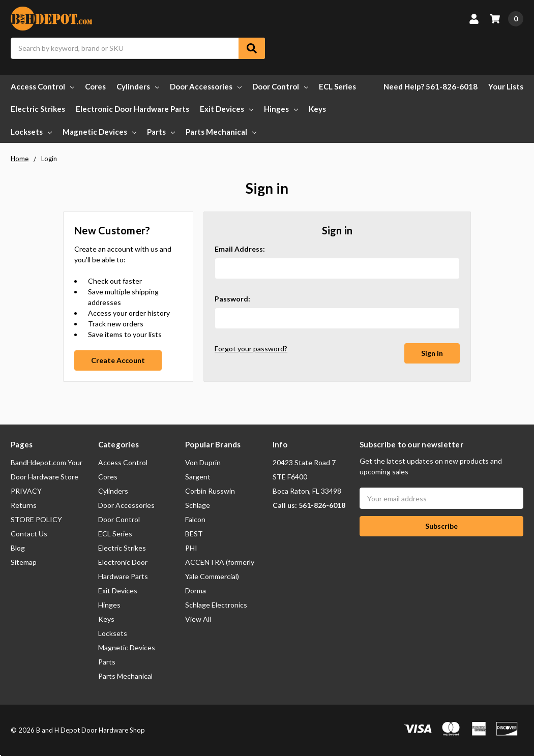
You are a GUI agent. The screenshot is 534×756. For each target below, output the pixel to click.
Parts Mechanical (221, 132)
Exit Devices (227, 109)
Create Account (118, 360)
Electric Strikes (38, 109)
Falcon (195, 519)
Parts (161, 132)
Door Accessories (206, 86)
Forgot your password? (251, 349)
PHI (191, 548)
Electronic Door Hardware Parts (132, 109)
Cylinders (138, 86)
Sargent (198, 477)
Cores (95, 86)
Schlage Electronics (216, 605)
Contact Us (29, 534)
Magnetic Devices (99, 132)
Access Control (42, 86)
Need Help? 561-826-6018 (431, 86)
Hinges (281, 109)
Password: (232, 299)
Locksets (31, 132)
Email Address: (240, 249)
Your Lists (506, 86)
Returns (24, 505)
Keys (317, 109)
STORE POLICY (36, 519)
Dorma (196, 591)
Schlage (198, 505)
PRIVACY (26, 491)
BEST (194, 534)
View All (198, 619)
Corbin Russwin (210, 491)
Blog (18, 548)
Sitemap (24, 562)
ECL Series (337, 86)
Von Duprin (203, 462)
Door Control (280, 86)
